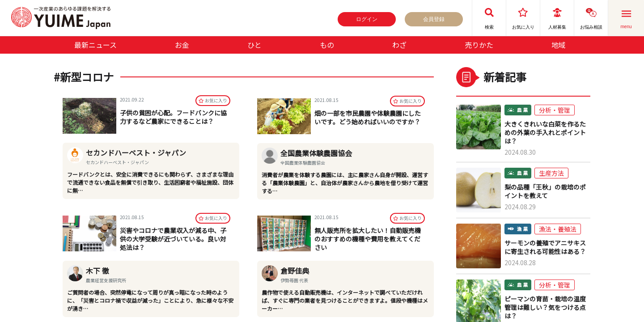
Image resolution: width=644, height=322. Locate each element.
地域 (559, 45)
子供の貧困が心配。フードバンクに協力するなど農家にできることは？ (173, 117)
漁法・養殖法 (558, 229)
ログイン (367, 19)
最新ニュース (95, 45)
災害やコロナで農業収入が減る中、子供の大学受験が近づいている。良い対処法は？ (173, 239)
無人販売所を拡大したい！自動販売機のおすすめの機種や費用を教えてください (368, 239)
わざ (399, 45)
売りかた (479, 45)
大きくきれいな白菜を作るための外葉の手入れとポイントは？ (545, 133)
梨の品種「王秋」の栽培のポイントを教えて (545, 191)
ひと (254, 45)
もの (327, 45)
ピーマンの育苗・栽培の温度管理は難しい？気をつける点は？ (545, 307)
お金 (182, 45)
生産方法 (551, 173)
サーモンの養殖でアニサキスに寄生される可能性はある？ (545, 247)
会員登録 (434, 19)
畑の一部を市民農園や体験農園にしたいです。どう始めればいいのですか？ (368, 117)
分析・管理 (555, 110)
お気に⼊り (213, 101)
